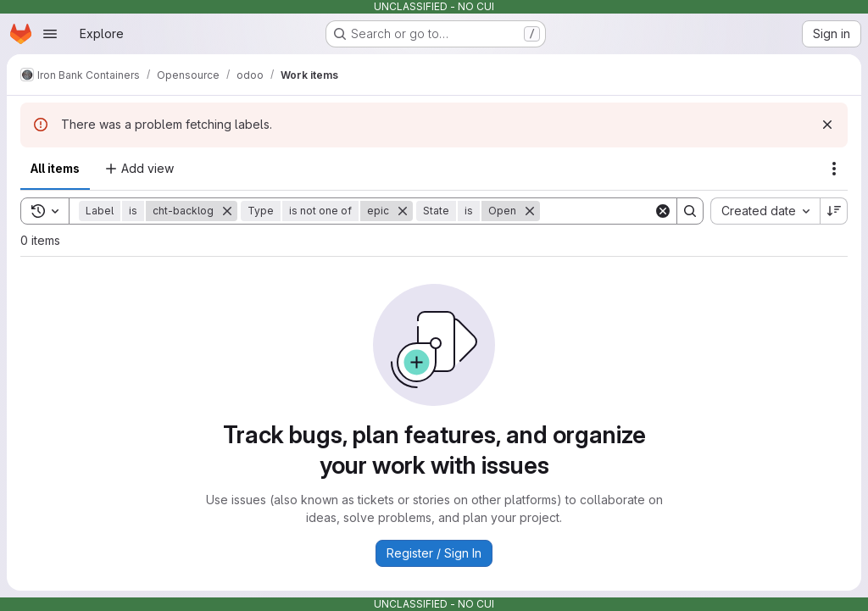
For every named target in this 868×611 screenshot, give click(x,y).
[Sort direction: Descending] (834, 211)
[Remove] (227, 211)
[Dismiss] (827, 125)
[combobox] (765, 211)
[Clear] (663, 211)
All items (55, 168)
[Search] (645, 211)
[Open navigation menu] (50, 34)
